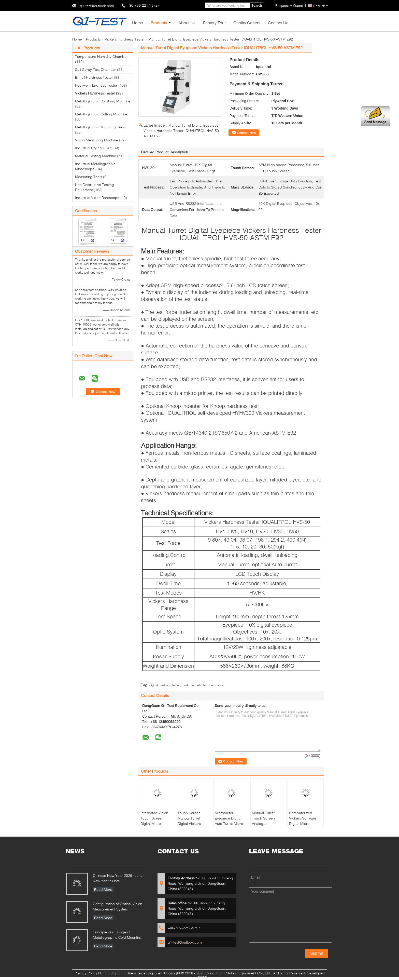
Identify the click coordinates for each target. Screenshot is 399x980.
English (321, 6)
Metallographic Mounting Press (101, 127)
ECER (202, 978)
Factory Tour (214, 23)
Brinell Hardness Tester (94, 77)
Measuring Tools (89, 177)
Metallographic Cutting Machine (101, 114)
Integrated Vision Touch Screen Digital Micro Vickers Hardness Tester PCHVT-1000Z (155, 826)
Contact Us (278, 23)
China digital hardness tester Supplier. (132, 973)
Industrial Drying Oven (93, 148)
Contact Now (246, 133)
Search (256, 5)
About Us (187, 23)
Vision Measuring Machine (97, 140)
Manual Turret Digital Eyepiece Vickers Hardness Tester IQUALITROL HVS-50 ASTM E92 (181, 131)
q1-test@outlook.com (97, 6)
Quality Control (247, 23)
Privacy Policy (86, 973)
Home (138, 23)
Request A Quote (289, 5)
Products (159, 23)
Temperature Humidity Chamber (101, 56)
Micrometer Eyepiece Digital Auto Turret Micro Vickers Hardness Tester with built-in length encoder (230, 826)
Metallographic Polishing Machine (103, 101)
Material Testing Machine (96, 156)
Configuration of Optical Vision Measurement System (118, 906)
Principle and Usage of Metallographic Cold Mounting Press (118, 935)
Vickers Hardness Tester (125, 39)
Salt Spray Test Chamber (96, 69)
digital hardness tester (165, 685)
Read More (103, 889)
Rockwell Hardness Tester (96, 85)
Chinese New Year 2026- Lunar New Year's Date (118, 878)
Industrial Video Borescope (97, 198)
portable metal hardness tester (203, 685)
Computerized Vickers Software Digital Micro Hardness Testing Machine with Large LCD (305, 826)
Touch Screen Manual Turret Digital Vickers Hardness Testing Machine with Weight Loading (192, 826)
